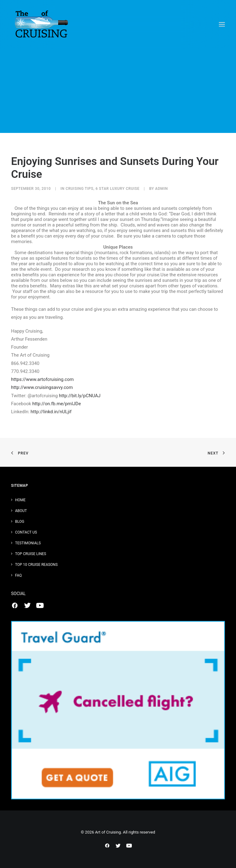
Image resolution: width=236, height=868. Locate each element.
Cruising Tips (79, 189)
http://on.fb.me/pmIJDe (56, 404)
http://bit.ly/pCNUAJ (79, 396)
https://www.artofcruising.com (42, 379)
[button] (222, 24)
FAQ (18, 575)
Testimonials (28, 543)
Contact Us (26, 532)
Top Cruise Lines (31, 554)
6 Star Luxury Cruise (118, 189)
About (21, 511)
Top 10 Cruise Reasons (36, 565)
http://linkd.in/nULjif (51, 412)
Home (20, 500)
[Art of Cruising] (42, 24)
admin (161, 189)
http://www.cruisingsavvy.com (42, 387)
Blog (20, 522)
